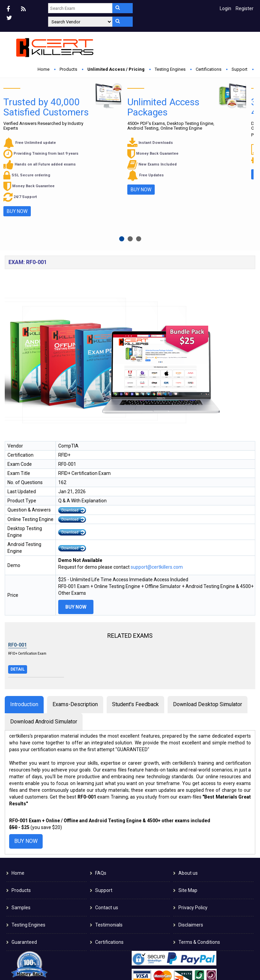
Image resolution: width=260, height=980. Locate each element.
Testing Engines (170, 69)
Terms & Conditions (199, 869)
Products (68, 69)
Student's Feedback (135, 630)
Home (44, 69)
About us (188, 800)
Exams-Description (75, 630)
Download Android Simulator (44, 648)
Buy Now (83, 153)
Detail (18, 595)
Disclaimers (191, 851)
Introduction (24, 630)
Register (245, 8)
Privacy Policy (193, 834)
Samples (21, 834)
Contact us (107, 834)
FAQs (101, 800)
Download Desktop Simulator (208, 630)
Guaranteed (24, 869)
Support (240, 69)
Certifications (209, 69)
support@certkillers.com (157, 494)
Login (225, 8)
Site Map (188, 817)
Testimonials (109, 851)
